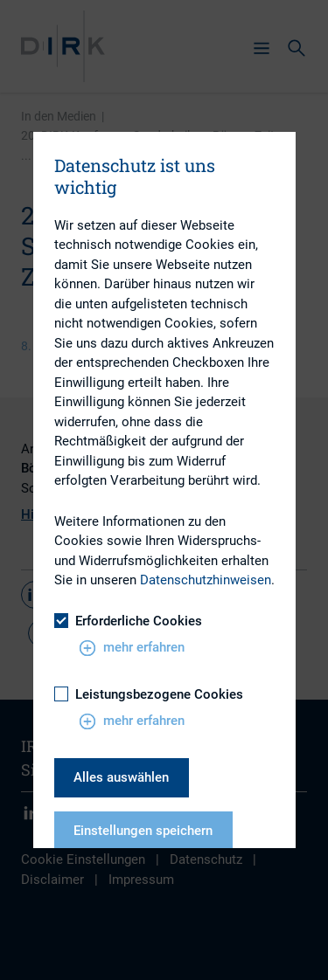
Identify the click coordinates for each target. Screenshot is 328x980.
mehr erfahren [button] (132, 648)
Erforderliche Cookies (128, 621)
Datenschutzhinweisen (206, 580)
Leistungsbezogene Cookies (149, 694)
